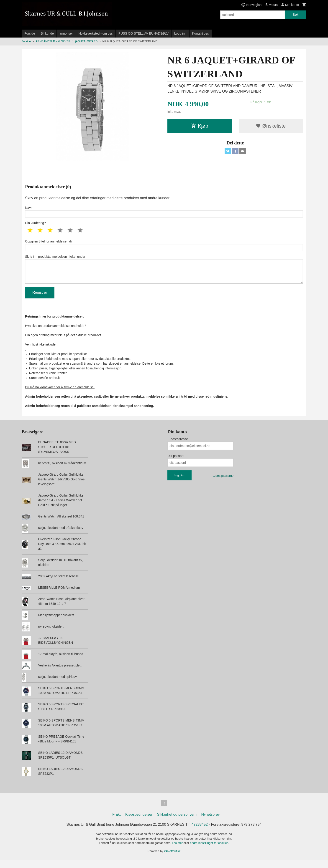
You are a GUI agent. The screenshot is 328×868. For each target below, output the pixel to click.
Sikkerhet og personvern (177, 822)
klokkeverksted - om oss (96, 33)
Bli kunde (47, 33)
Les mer (178, 851)
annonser (66, 33)
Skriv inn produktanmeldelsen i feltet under (164, 274)
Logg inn (180, 33)
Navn (164, 212)
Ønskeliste (271, 126)
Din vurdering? (35, 225)
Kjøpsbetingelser (139, 822)
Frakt (116, 822)
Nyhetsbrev (211, 822)
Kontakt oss (201, 33)
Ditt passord (176, 463)
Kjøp (200, 126)
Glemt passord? (223, 483)
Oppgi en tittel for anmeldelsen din (164, 247)
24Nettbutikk (172, 859)
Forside (30, 33)
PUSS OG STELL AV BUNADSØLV (143, 33)
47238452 (200, 832)
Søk (296, 15)
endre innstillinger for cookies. (210, 851)
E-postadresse (178, 446)
